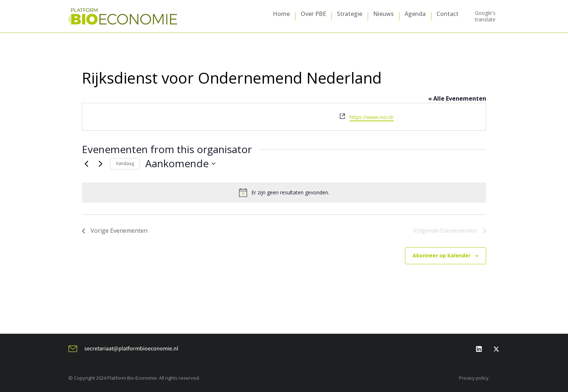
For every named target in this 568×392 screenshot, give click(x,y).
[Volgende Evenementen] (100, 164)
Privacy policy (474, 378)
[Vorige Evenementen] (86, 164)
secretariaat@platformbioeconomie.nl (131, 348)
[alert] (284, 193)
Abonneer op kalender (442, 255)
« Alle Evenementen (457, 98)
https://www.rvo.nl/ (372, 117)
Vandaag (125, 163)
